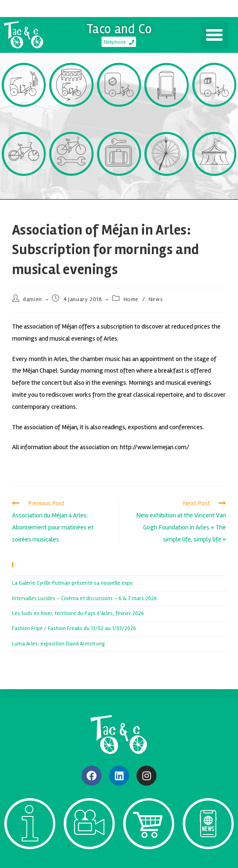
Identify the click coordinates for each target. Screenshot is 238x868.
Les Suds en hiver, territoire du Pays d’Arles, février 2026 (78, 613)
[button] (214, 35)
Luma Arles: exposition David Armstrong (58, 644)
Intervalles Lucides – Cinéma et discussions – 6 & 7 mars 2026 (84, 598)
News (156, 299)
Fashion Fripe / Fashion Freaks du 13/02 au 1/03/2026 (74, 628)
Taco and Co (119, 29)
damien (32, 299)
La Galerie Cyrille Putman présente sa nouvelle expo (72, 583)
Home (131, 299)
